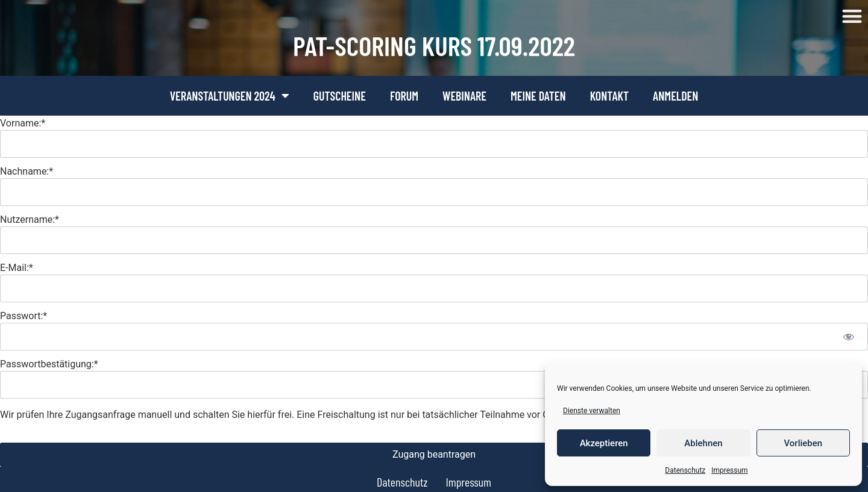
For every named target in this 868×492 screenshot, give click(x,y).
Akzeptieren (604, 443)
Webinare (464, 96)
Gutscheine (340, 96)
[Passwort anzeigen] (848, 337)
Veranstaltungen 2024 (230, 96)
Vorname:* (23, 123)
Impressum (729, 470)
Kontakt (609, 96)
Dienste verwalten (592, 411)
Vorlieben (803, 443)
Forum (404, 96)
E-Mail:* (17, 267)
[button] (853, 16)
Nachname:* (27, 171)
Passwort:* (24, 315)
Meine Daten (538, 96)
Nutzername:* (30, 219)
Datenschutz (685, 470)
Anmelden (675, 96)
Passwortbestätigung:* (49, 363)
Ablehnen (703, 443)
